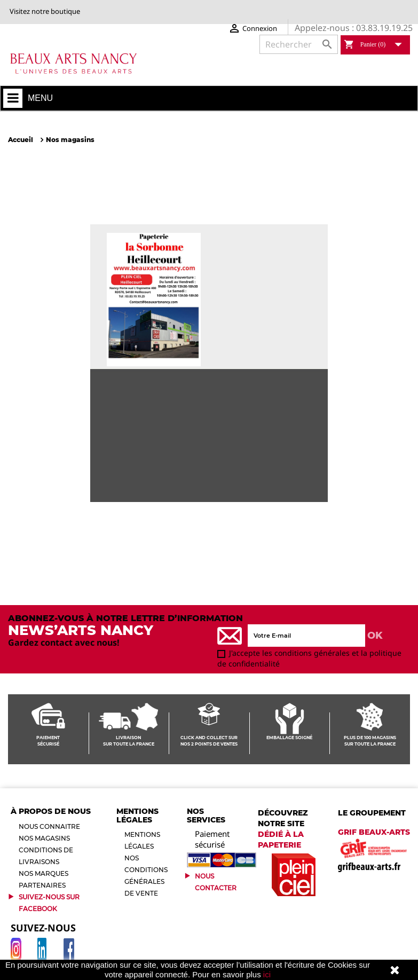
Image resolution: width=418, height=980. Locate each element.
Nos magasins (44, 838)
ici (267, 974)
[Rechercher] (299, 44)
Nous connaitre (49, 826)
